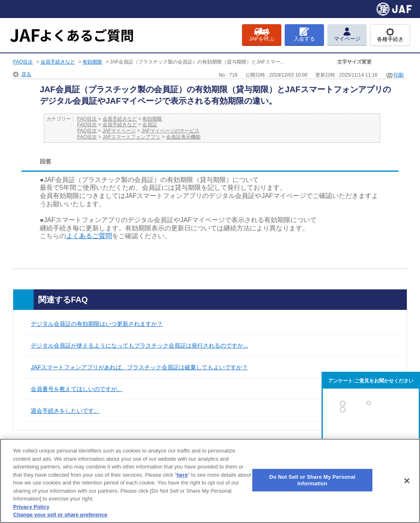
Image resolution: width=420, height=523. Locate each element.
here (182, 475)
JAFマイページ (119, 131)
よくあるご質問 (89, 236)
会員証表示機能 (183, 137)
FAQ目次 (23, 62)
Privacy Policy (31, 507)
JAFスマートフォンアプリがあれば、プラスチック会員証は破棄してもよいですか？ (139, 367)
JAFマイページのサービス (170, 131)
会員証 (150, 125)
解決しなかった (371, 432)
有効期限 (92, 62)
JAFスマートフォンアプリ (131, 137)
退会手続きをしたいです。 (65, 411)
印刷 (399, 75)
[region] (210, 481)
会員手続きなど (58, 62)
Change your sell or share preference (60, 515)
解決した (371, 405)
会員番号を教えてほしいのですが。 (77, 389)
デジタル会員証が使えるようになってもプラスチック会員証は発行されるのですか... (139, 346)
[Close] (407, 481)
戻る (26, 74)
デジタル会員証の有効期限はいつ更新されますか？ (97, 324)
